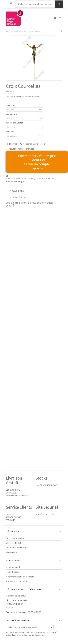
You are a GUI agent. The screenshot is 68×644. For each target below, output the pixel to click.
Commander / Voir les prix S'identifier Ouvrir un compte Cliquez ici (37, 162)
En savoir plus (16, 191)
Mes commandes (14, 567)
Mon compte (13, 560)
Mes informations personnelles (21, 577)
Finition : (11, 131)
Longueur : (12, 114)
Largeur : (11, 105)
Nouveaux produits (15, 538)
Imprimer (13, 144)
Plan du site (11, 552)
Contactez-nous (13, 543)
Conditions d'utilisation (17, 548)
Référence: (10, 91)
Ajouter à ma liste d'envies (22, 149)
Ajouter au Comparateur (34, 144)
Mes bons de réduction (17, 581)
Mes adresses (13, 572)
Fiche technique (18, 197)
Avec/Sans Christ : (15, 123)
